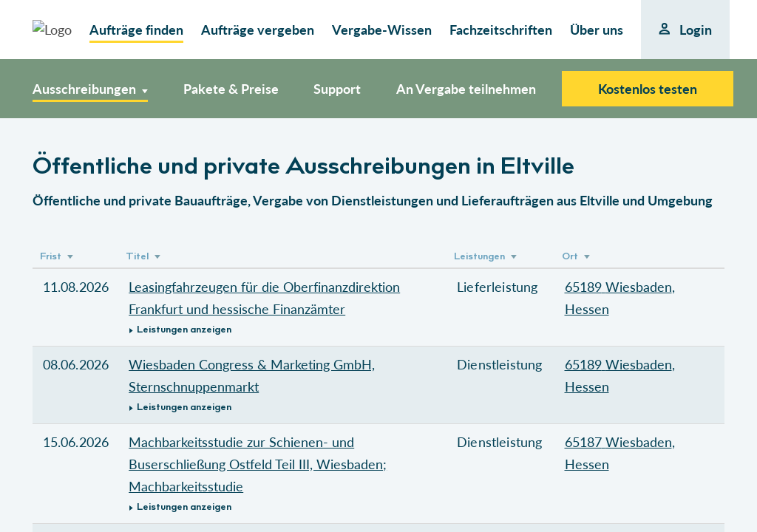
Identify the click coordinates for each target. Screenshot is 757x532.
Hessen (587, 309)
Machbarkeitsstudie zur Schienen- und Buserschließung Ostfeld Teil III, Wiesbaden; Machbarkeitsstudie (258, 464)
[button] (283, 330)
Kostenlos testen (648, 89)
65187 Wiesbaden (618, 442)
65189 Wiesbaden (618, 287)
